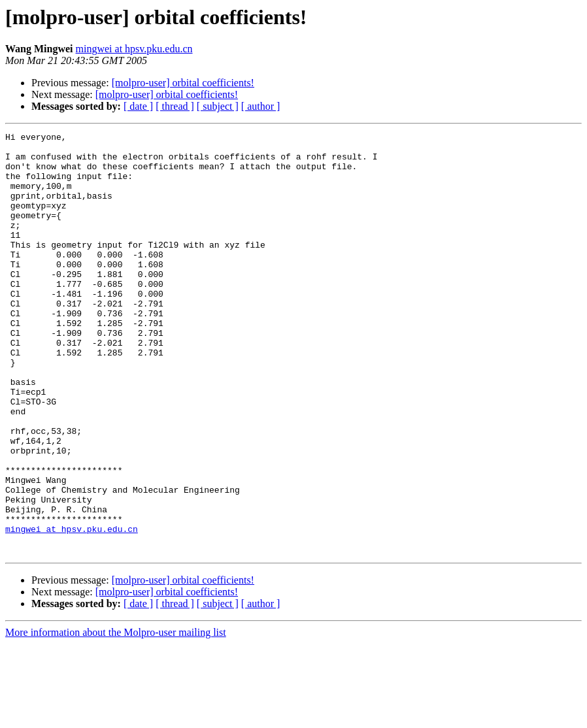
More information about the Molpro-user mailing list (116, 717)
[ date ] (138, 106)
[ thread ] (175, 106)
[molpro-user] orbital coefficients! (183, 83)
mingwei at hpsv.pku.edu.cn (134, 49)
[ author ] (261, 106)
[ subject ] (218, 106)
